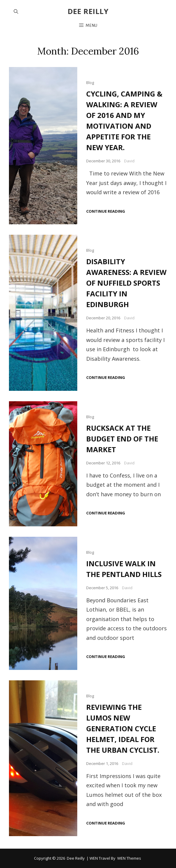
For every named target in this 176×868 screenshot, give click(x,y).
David (129, 161)
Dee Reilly (88, 11)
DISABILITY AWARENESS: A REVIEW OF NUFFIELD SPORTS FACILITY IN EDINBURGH (126, 283)
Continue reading (106, 211)
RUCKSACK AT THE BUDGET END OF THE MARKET (122, 439)
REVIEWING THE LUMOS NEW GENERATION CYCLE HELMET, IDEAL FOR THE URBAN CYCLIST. (123, 728)
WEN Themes (129, 858)
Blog (90, 83)
